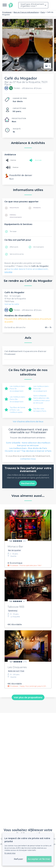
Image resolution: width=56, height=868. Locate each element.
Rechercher (28, 483)
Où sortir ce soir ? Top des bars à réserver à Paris (28, 451)
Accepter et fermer (39, 859)
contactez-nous (28, 459)
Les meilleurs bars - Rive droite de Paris (28, 448)
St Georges (15, 296)
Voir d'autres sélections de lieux (28, 421)
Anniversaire (39, 247)
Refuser (19, 859)
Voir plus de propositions (28, 697)
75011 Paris (9, 301)
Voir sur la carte (12, 304)
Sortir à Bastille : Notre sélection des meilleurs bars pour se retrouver (42, 399)
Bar (6, 296)
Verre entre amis (17, 254)
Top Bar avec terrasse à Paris (40, 410)
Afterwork (14, 247)
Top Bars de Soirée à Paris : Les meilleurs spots (17, 410)
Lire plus (8, 272)
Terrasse (13, 231)
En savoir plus (10, 853)
